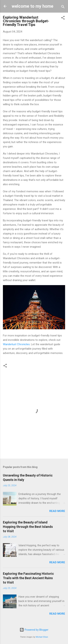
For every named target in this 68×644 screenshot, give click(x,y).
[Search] (63, 7)
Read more (57, 511)
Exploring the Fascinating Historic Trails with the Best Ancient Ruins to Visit (28, 578)
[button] (63, 18)
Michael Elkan (42, 637)
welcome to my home (32, 6)
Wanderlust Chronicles (16, 344)
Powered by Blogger (34, 630)
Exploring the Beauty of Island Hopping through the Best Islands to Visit (28, 527)
